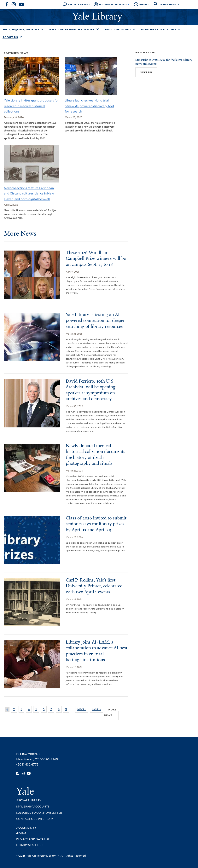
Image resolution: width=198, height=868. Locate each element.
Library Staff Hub (30, 845)
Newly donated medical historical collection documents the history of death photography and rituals (96, 454)
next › (82, 709)
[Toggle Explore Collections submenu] (179, 29)
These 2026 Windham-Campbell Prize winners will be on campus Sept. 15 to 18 (96, 258)
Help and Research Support (72, 29)
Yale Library (99, 16)
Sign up (146, 72)
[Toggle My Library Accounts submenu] (129, 4)
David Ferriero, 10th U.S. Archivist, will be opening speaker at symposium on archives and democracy (91, 390)
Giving (21, 833)
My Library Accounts (113, 4)
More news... (110, 712)
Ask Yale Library (79, 4)
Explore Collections (159, 29)
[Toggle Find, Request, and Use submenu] (42, 29)
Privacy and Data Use (33, 839)
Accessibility (26, 828)
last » (96, 709)
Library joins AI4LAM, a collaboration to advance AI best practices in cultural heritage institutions (97, 651)
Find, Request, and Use (21, 29)
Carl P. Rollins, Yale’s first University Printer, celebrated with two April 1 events (94, 586)
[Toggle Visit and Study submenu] (134, 29)
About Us (10, 37)
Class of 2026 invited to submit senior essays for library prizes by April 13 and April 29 (96, 524)
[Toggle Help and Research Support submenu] (98, 29)
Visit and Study (118, 29)
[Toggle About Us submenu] (21, 37)
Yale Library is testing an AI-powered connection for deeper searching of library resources (95, 321)
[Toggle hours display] (149, 4)
